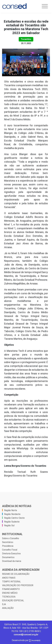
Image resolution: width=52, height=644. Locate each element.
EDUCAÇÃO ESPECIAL (13, 600)
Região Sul (9, 525)
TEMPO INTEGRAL (11, 581)
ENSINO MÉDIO (10, 593)
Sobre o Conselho (11, 538)
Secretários (8, 542)
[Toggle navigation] (45, 6)
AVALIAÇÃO (8, 608)
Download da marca (12, 561)
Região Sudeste (12, 522)
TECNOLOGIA (9, 597)
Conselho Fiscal (10, 550)
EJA (4, 604)
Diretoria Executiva (11, 553)
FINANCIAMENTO (11, 589)
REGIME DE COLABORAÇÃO (16, 574)
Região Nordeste (12, 514)
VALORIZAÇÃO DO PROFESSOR (18, 585)
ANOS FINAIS (9, 578)
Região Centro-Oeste (14, 518)
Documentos (8, 557)
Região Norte (11, 510)
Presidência (8, 546)
